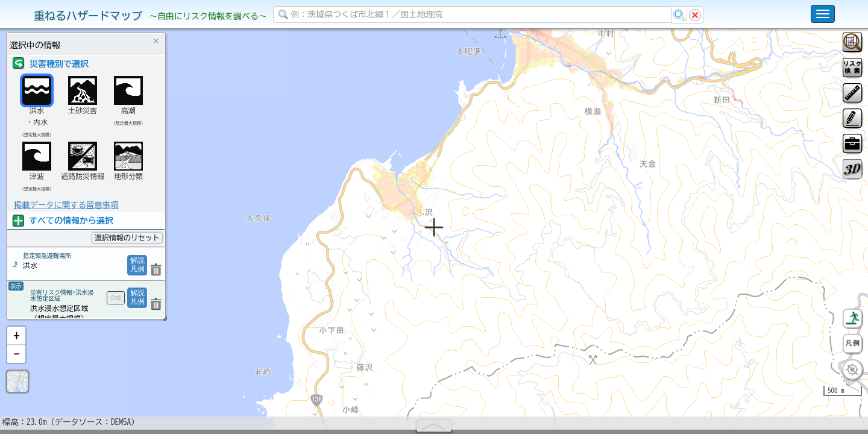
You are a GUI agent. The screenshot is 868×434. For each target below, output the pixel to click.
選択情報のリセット (127, 237)
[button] (16, 367)
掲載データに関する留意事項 (66, 205)
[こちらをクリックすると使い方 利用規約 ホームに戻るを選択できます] (823, 14)
